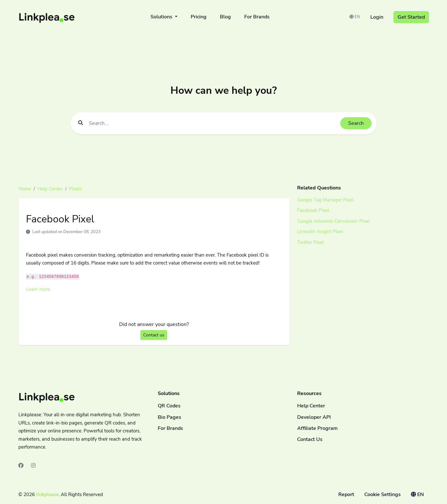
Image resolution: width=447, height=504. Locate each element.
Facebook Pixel (313, 210)
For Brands (257, 17)
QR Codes (169, 406)
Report (346, 494)
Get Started (411, 17)
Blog (225, 17)
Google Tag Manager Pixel (325, 200)
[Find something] (213, 123)
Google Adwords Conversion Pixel (333, 221)
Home (25, 189)
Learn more (38, 289)
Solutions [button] (162, 17)
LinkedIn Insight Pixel (320, 232)
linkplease (47, 494)
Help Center (50, 189)
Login (377, 17)
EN (355, 17)
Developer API (314, 417)
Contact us (154, 335)
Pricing (199, 17)
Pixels (75, 189)
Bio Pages (169, 417)
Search (356, 123)
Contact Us (310, 439)
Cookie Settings (383, 494)
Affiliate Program (317, 428)
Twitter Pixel (310, 242)
